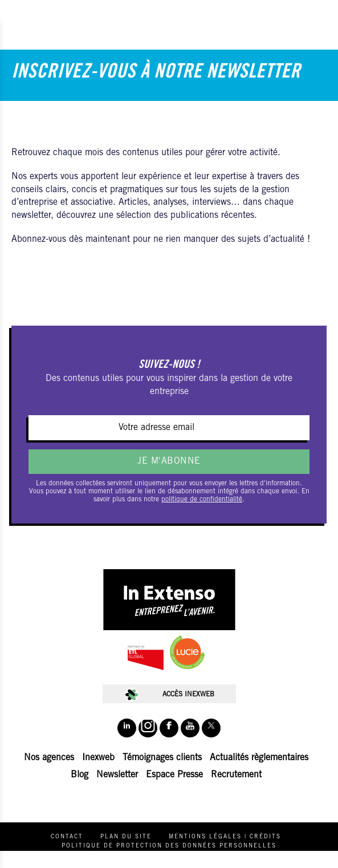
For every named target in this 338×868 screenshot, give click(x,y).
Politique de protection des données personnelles (169, 846)
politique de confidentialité (202, 500)
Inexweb (98, 758)
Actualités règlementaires (259, 758)
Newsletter (117, 775)
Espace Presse (174, 775)
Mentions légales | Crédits (225, 837)
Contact (67, 837)
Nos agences (49, 758)
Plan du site (126, 837)
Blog (80, 775)
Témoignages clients (162, 758)
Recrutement (236, 775)
